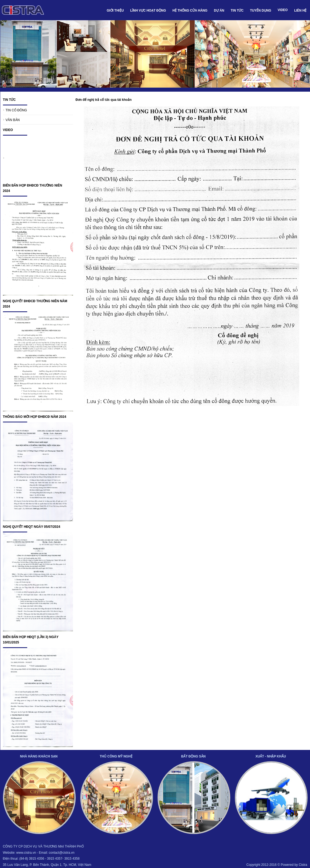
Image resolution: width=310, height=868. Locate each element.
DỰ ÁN (219, 11)
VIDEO (283, 10)
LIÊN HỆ (300, 11)
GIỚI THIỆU (115, 11)
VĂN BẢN (13, 120)
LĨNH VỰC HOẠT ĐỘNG (148, 11)
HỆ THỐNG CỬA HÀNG (190, 11)
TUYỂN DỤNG (261, 11)
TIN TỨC (237, 11)
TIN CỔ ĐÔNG (16, 110)
